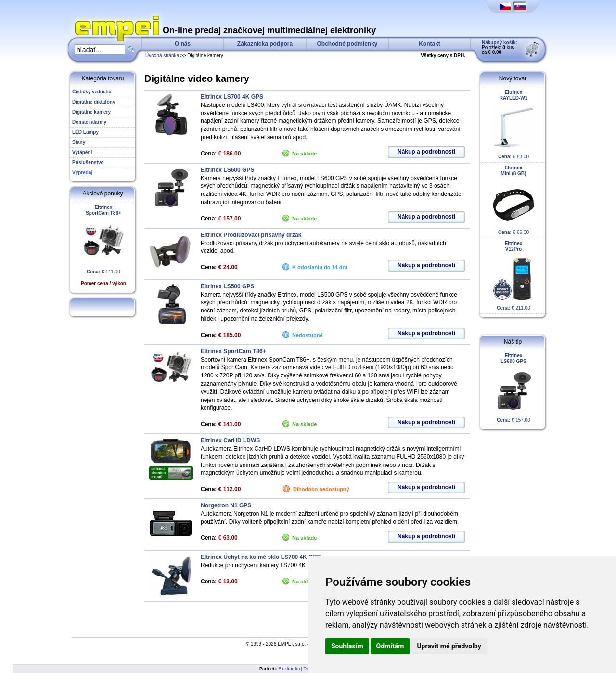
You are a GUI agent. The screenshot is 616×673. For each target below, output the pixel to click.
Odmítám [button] (390, 646)
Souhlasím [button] (347, 646)
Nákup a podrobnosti (426, 152)
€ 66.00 (513, 200)
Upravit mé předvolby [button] (449, 646)
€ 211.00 (513, 276)
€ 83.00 (513, 124)
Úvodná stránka (162, 56)
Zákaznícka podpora (265, 44)
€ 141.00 (103, 245)
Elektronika (289, 669)
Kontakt (430, 44)
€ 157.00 (513, 388)
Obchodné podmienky (347, 44)
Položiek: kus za (500, 47)
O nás (183, 44)
